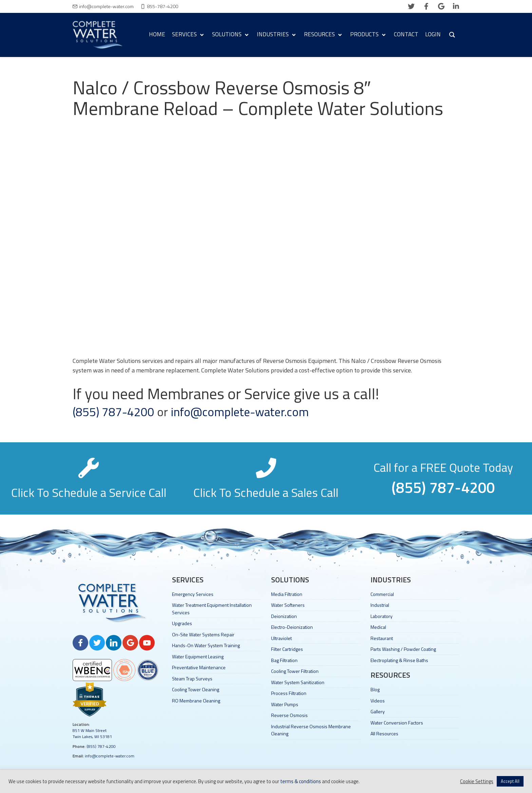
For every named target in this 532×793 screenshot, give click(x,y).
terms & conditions (301, 781)
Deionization (284, 616)
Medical (378, 627)
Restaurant (382, 638)
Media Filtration (287, 594)
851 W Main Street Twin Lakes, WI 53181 (92, 733)
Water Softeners (288, 605)
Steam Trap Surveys (192, 679)
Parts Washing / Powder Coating (403, 649)
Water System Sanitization (298, 682)
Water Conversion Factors (397, 723)
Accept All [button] (510, 781)
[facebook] (426, 6)
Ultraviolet (281, 638)
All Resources (384, 733)
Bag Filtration (284, 660)
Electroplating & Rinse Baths (399, 660)
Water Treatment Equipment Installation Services (212, 608)
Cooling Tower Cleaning (196, 689)
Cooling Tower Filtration (295, 671)
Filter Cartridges (287, 649)
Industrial (380, 605)
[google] (441, 6)
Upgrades (182, 623)
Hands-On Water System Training (206, 645)
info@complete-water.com (106, 6)
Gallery (378, 711)
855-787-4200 (163, 6)
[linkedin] (456, 6)
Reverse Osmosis (289, 715)
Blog (375, 689)
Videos (378, 701)
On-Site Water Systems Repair (203, 634)
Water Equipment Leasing (198, 656)
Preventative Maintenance (199, 667)
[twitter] (411, 6)
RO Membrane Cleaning (196, 701)
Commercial (382, 594)
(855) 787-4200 (113, 412)
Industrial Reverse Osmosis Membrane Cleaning (311, 730)
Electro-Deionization (292, 627)
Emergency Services (193, 594)
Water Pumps (285, 704)
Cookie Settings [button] (477, 781)
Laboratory (382, 616)
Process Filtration (289, 693)
